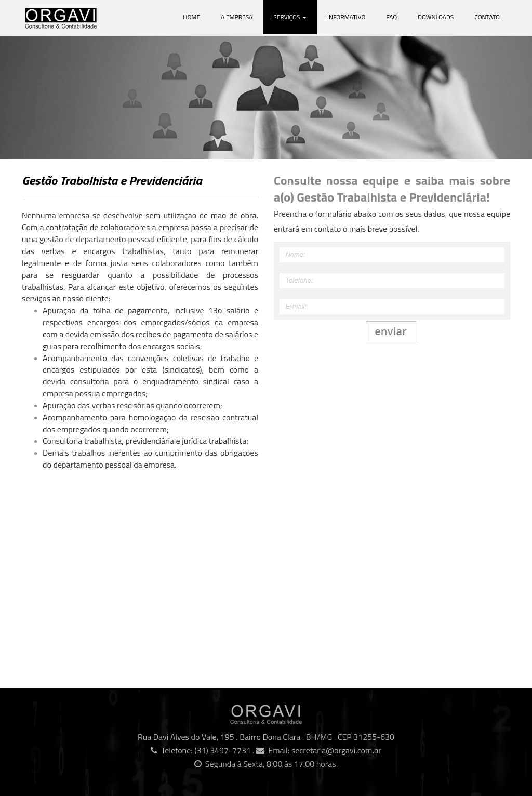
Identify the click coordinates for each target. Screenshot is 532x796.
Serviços (290, 17)
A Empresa (237, 17)
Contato (487, 17)
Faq (391, 17)
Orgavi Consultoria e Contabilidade (82, 18)
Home (191, 17)
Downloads (436, 17)
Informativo (346, 17)
